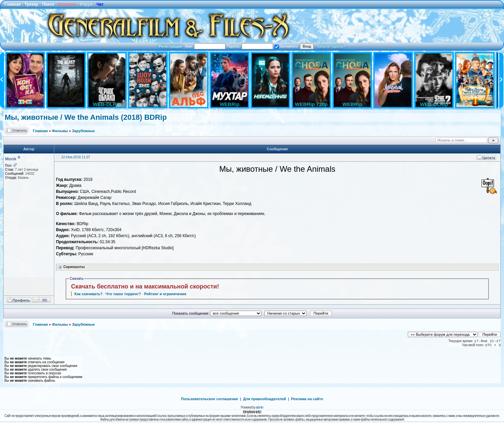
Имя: (205, 46)
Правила (67, 4)
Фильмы (60, 131)
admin (259, 407)
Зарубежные (83, 131)
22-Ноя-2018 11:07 (76, 157)
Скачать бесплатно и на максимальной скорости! (145, 286)
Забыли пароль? (331, 46)
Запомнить (286, 46)
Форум (86, 4)
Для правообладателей (265, 399)
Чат (100, 4)
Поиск (48, 4)
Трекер (31, 4)
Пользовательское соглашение (209, 399)
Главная (13, 4)
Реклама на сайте (307, 399)
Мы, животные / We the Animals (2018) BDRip (86, 117)
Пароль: (250, 46)
